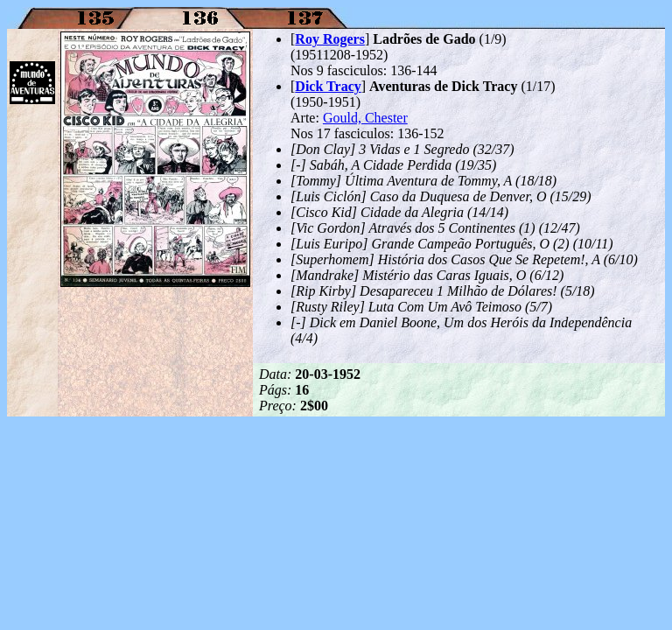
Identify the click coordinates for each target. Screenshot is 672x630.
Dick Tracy (328, 86)
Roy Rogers (330, 39)
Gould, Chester (365, 118)
